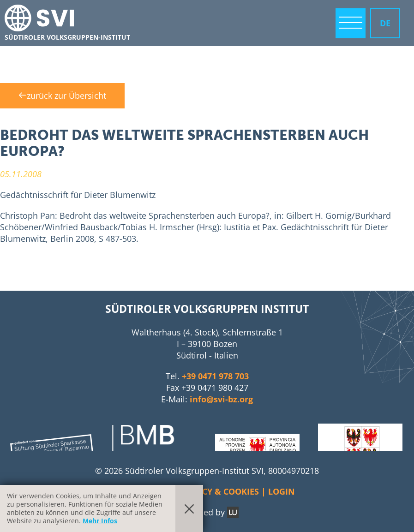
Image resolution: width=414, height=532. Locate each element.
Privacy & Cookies (218, 491)
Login (282, 491)
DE (385, 23)
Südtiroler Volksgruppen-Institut (67, 37)
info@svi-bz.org (221, 399)
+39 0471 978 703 (215, 376)
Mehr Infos (100, 521)
